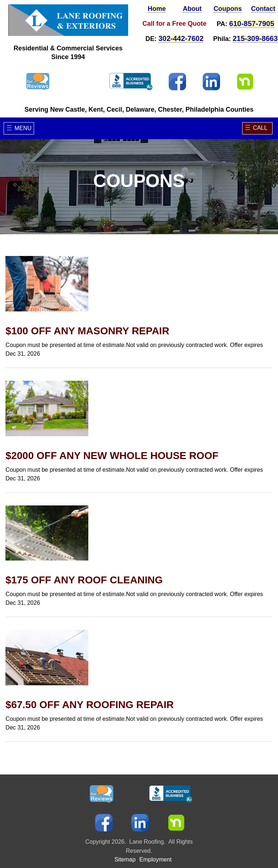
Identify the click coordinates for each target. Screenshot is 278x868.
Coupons (228, 9)
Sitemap (125, 842)
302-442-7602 (181, 38)
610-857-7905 (252, 24)
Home (157, 9)
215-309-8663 (255, 38)
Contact (263, 9)
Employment (155, 842)
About (192, 9)
